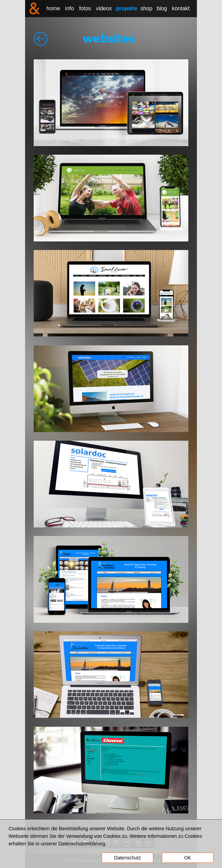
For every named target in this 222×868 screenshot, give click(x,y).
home (53, 8)
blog (162, 8)
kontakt (181, 8)
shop (147, 8)
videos (104, 8)
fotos (85, 8)
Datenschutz (127, 858)
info (70, 8)
